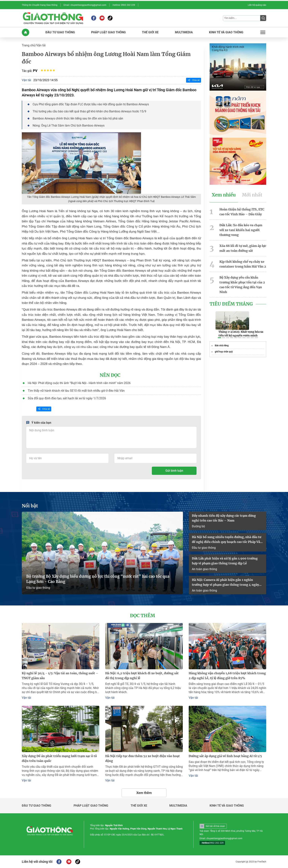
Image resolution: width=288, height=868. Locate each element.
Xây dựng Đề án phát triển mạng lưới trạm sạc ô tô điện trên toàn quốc (59, 758)
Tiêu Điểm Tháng (231, 304)
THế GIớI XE (150, 32)
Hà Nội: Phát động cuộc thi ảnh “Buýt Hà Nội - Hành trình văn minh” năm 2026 (79, 383)
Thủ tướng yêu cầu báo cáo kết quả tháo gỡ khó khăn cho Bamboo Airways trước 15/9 (89, 111)
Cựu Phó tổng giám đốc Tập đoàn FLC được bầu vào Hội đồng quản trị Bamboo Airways (91, 104)
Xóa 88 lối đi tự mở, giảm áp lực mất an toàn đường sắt (243, 248)
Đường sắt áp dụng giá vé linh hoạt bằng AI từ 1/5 (225, 756)
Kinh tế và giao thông (227, 806)
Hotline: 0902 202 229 (124, 5)
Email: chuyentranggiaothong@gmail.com (85, 5)
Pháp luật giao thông (91, 806)
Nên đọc (110, 375)
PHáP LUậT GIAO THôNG (108, 32)
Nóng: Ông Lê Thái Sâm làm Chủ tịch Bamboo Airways (69, 126)
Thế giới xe (139, 806)
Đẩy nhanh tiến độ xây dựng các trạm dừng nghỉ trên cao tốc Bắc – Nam (224, 518)
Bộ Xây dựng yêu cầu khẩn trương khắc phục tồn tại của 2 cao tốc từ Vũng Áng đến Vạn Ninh (242, 285)
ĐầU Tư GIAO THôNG (60, 32)
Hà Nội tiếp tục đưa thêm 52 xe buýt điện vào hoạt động (143, 758)
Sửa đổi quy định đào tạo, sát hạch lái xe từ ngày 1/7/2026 (67, 398)
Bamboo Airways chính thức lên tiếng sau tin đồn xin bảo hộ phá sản (78, 118)
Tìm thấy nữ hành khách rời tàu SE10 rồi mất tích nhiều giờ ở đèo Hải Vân (76, 391)
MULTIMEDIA (184, 32)
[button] (219, 338)
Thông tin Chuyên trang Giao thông (40, 5)
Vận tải (41, 45)
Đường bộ (198, 526)
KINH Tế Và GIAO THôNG (226, 32)
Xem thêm (144, 793)
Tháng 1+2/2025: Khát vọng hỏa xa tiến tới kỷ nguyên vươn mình (241, 334)
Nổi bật (30, 506)
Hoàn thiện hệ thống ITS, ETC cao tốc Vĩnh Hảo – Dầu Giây (242, 212)
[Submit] (263, 18)
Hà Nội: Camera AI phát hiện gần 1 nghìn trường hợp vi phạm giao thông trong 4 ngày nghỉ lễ (225, 582)
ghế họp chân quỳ (224, 352)
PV (35, 71)
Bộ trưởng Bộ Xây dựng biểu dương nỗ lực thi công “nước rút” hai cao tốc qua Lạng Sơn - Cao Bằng (98, 579)
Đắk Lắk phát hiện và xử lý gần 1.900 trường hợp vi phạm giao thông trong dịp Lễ (225, 561)
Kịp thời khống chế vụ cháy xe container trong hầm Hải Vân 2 (243, 264)
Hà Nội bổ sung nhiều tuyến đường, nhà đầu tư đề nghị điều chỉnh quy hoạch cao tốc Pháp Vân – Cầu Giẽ (227, 540)
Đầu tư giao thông (38, 588)
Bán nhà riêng (222, 346)
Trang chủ (28, 45)
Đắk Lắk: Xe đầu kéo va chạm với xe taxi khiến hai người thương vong (241, 230)
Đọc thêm (143, 616)
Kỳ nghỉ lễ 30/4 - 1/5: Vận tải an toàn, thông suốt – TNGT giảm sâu (60, 676)
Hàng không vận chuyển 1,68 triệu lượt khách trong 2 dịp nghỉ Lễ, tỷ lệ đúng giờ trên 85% (227, 676)
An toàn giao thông (204, 569)
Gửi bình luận (174, 471)
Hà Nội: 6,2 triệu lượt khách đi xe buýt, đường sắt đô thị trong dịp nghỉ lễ (142, 676)
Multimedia (178, 806)
